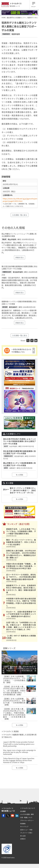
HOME (4, 18)
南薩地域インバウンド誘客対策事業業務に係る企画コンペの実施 (19, 303)
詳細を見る (20, 257)
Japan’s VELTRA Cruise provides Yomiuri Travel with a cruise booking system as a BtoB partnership (19, 744)
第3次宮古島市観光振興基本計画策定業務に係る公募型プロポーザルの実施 (19, 267)
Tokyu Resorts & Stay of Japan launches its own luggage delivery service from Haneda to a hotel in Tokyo (19, 760)
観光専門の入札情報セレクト (17, 18)
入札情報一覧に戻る (20, 215)
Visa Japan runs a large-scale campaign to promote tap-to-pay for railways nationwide (19, 752)
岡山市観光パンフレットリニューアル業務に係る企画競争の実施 (19, 235)
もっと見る (20, 475)
